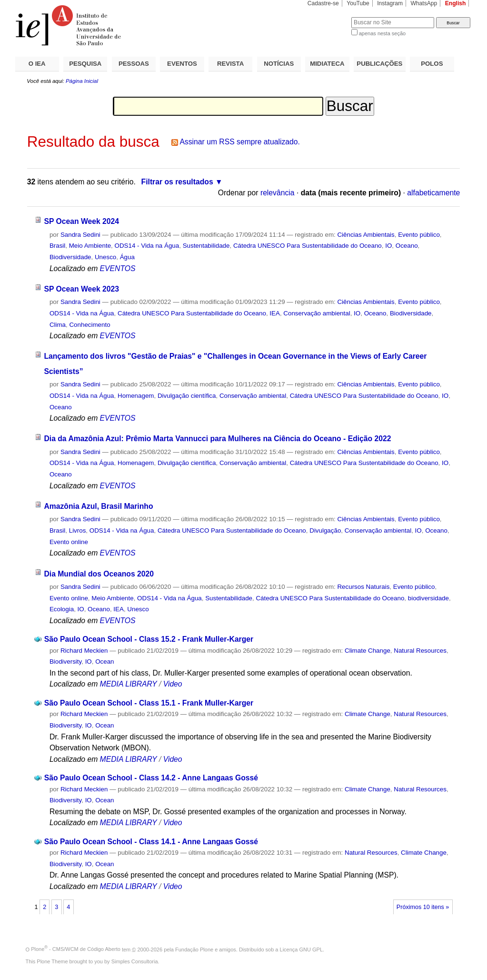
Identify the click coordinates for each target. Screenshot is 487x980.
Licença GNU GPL (301, 949)
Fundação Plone (194, 949)
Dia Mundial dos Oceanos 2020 (99, 574)
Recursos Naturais (363, 587)
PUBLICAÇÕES (379, 64)
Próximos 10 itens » (423, 907)
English (456, 3)
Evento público (419, 235)
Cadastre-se (323, 3)
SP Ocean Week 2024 (81, 221)
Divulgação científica (187, 396)
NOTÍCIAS (279, 64)
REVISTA (230, 64)
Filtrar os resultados (177, 182)
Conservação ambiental (317, 313)
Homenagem (136, 396)
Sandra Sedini (80, 235)
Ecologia (62, 609)
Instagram (390, 3)
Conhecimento (89, 325)
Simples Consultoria (135, 961)
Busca (328, 17)
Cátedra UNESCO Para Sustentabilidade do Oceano (308, 246)
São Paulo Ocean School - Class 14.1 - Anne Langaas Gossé (151, 842)
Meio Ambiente (90, 246)
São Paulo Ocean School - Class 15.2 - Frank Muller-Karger (149, 639)
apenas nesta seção (382, 33)
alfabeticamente (433, 193)
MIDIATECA (327, 64)
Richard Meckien (84, 651)
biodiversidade (428, 598)
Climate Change (368, 651)
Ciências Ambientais (366, 235)
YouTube (358, 3)
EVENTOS (182, 64)
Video (173, 684)
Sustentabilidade (206, 246)
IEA (275, 313)
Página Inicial (82, 81)
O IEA (37, 64)
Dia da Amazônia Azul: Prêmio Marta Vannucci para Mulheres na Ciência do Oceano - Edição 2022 (217, 439)
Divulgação (325, 530)
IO (388, 246)
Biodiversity (65, 662)
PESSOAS (134, 64)
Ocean (104, 662)
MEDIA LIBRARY (129, 684)
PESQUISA (85, 64)
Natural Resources (420, 651)
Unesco (105, 257)
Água (127, 257)
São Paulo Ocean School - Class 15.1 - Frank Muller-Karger (149, 703)
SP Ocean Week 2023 (81, 289)
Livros (78, 530)
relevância (278, 193)
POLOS (432, 64)
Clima (58, 325)
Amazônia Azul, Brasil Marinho (98, 506)
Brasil (57, 246)
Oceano (407, 246)
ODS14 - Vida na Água (147, 246)
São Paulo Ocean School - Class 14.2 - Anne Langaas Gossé (151, 778)
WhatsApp (424, 3)
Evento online (69, 542)
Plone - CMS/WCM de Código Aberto (76, 949)
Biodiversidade (70, 257)
